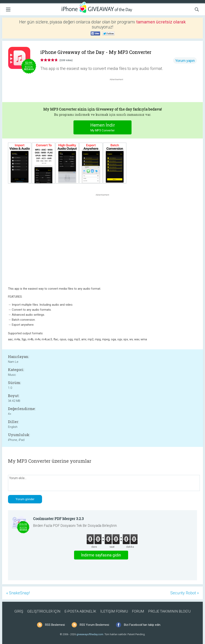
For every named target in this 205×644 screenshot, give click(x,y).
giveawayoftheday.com (90, 634)
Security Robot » (185, 593)
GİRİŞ (19, 611)
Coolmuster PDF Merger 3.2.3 (58, 519)
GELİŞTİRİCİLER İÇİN (44, 611)
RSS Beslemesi (55, 625)
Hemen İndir (103, 128)
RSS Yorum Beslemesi (94, 625)
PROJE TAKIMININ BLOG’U (169, 611)
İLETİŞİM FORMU (114, 611)
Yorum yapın (185, 61)
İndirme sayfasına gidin (101, 555)
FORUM (138, 611)
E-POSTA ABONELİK (80, 611)
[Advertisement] (119, 91)
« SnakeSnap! (18, 593)
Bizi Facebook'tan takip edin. (142, 625)
